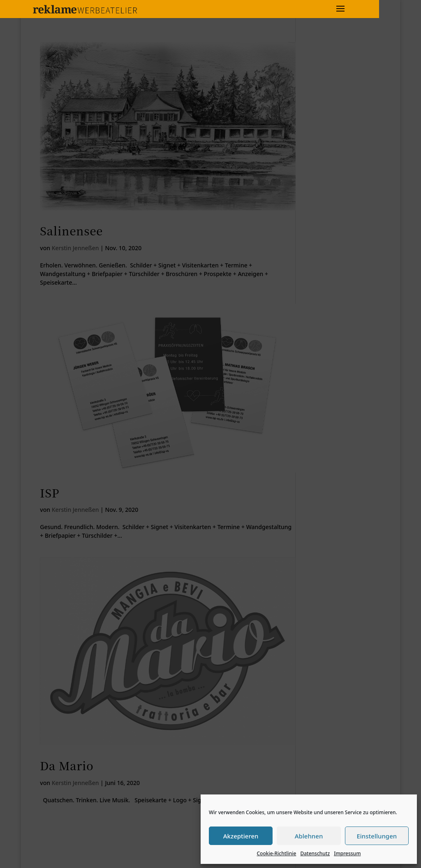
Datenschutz (315, 853)
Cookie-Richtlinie (276, 853)
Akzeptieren (241, 836)
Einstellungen (377, 836)
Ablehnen (309, 836)
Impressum (347, 853)
